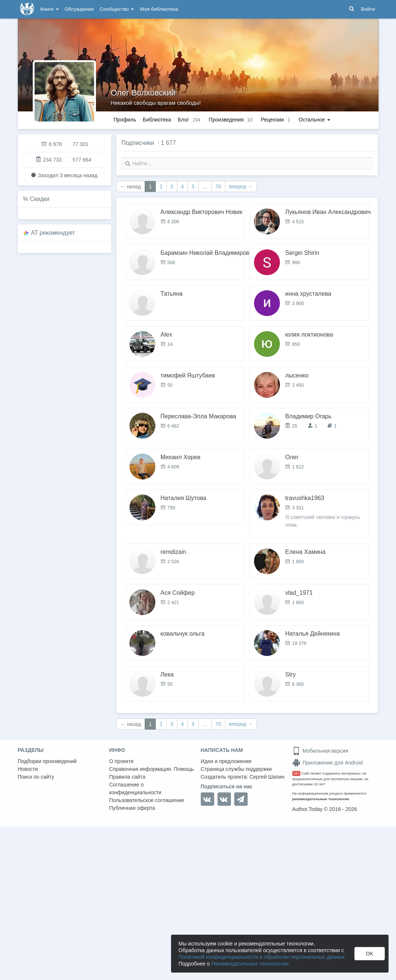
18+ (297, 773)
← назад (131, 186)
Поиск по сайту (36, 777)
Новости (28, 769)
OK (370, 954)
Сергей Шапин (267, 777)
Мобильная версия (320, 751)
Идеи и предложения (226, 761)
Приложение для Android (328, 763)
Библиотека (157, 120)
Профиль (125, 120)
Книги (50, 9)
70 (218, 186)
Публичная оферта (132, 808)
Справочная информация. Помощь (152, 769)
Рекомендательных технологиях (250, 964)
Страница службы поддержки (236, 769)
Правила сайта (127, 777)
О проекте (122, 761)
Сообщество (117, 9)
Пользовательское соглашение (147, 800)
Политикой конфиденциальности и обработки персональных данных (262, 957)
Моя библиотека (159, 9)
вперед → (241, 186)
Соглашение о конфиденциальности (136, 788)
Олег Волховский (143, 93)
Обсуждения (79, 9)
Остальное (314, 120)
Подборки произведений (47, 761)
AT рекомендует (53, 233)
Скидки (40, 199)
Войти (368, 9)
